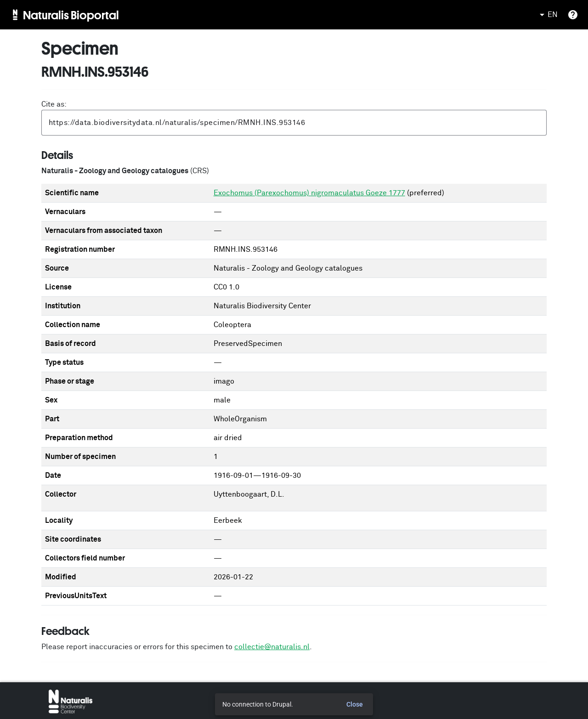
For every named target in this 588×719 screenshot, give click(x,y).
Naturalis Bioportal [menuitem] (71, 15)
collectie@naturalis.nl (272, 647)
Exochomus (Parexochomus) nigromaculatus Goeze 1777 (309, 193)
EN (547, 15)
